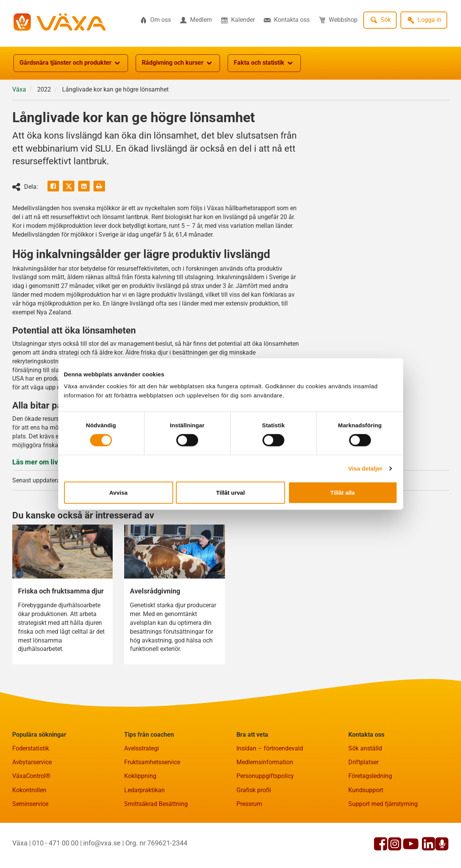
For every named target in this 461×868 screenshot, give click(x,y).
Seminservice (30, 804)
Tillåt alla (343, 493)
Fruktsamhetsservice (152, 762)
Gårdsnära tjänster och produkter (71, 63)
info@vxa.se (102, 843)
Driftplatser (363, 762)
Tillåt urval (230, 493)
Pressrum (249, 804)
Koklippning (140, 776)
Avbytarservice (32, 762)
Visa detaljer (365, 468)
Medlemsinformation (265, 762)
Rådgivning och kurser (178, 63)
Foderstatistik (31, 748)
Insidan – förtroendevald (270, 748)
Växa (19, 89)
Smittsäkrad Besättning (156, 804)
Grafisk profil (254, 790)
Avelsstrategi (142, 748)
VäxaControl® (31, 776)
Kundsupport (366, 790)
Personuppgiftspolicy (265, 776)
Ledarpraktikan (144, 790)
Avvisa (118, 493)
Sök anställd (365, 748)
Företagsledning (370, 776)
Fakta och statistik (264, 63)
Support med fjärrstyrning (383, 804)
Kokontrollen (29, 790)
